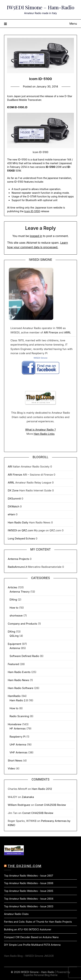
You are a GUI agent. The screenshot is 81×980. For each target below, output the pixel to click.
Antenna (15, 648)
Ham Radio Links (44, 434)
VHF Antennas (18, 752)
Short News (15, 761)
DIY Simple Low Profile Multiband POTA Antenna (32, 945)
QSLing (14, 636)
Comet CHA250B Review (50, 805)
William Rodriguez (19, 805)
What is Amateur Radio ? (41, 430)
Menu (73, 24)
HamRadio (14, 696)
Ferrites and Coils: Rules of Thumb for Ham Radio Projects (38, 922)
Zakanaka (28, 797)
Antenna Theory (20, 592)
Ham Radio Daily (18, 522)
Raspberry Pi (18, 737)
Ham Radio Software (21, 688)
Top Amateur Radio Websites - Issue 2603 (29, 906)
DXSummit (14, 499)
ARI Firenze (51, 332)
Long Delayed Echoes (21, 538)
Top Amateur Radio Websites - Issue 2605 (29, 891)
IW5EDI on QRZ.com (20, 530)
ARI (10, 467)
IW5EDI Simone (40, 358)
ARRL (68, 332)
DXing (13, 600)
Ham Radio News (18, 680)
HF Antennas (18, 728)
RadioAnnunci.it (18, 567)
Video (11, 768)
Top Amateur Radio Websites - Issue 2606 (29, 883)
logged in (36, 236)
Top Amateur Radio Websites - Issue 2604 (29, 899)
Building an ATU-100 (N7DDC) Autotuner (28, 929)
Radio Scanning (19, 716)
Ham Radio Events (19, 672)
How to (14, 608)
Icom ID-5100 (32, 211)
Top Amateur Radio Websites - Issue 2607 (29, 876)
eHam (11, 514)
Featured (13, 664)
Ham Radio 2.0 (19, 700)
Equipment (15, 644)
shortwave (16, 616)
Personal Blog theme (46, 975)
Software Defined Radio (24, 656)
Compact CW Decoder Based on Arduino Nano (31, 937)
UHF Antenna (18, 745)
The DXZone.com (25, 866)
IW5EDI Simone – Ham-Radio (40, 7)
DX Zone (13, 490)
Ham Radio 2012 (42, 789)
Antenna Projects (18, 559)
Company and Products (22, 624)
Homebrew (15, 724)
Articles (13, 587)
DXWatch (14, 506)
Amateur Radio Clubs (16, 914)
